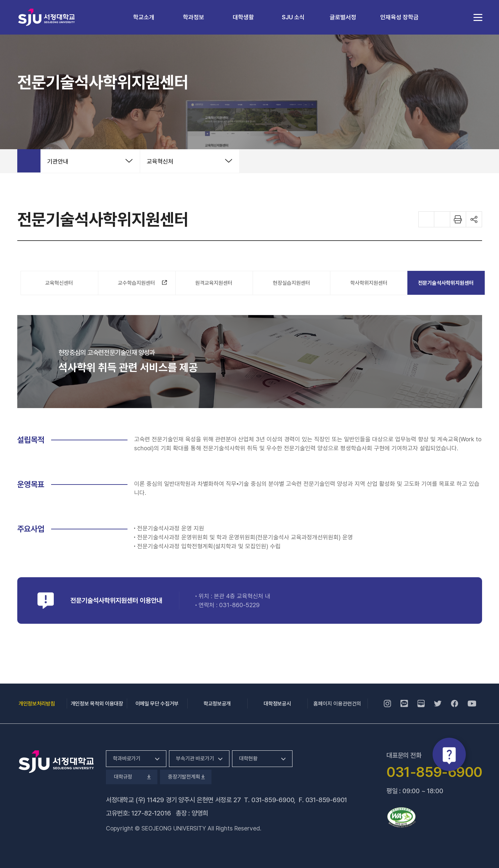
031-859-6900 (273, 800)
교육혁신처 (160, 161)
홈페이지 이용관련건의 (337, 704)
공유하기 (474, 219)
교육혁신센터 (59, 283)
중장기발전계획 (186, 777)
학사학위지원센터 (369, 283)
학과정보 (194, 17)
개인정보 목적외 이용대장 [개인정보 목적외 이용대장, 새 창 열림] (97, 704)
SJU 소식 (293, 17)
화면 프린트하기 (458, 219)
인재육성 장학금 (399, 17)
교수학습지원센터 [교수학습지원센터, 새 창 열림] (140, 284)
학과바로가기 (127, 759)
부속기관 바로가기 (195, 759)
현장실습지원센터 (291, 283)
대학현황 (248, 759)
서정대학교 (46, 17)
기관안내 (58, 161)
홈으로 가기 (29, 161)
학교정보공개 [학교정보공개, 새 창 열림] (217, 704)
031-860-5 (234, 605)
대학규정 (132, 777)
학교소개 (144, 17)
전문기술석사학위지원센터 (446, 283)
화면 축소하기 (442, 219)
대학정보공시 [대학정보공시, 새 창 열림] (277, 704)
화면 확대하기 (426, 219)
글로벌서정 (343, 17)
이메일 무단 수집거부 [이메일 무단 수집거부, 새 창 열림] (157, 704)
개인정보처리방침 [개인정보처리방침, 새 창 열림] (37, 704)
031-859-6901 (326, 800)
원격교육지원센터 (214, 283)
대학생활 (243, 17)
